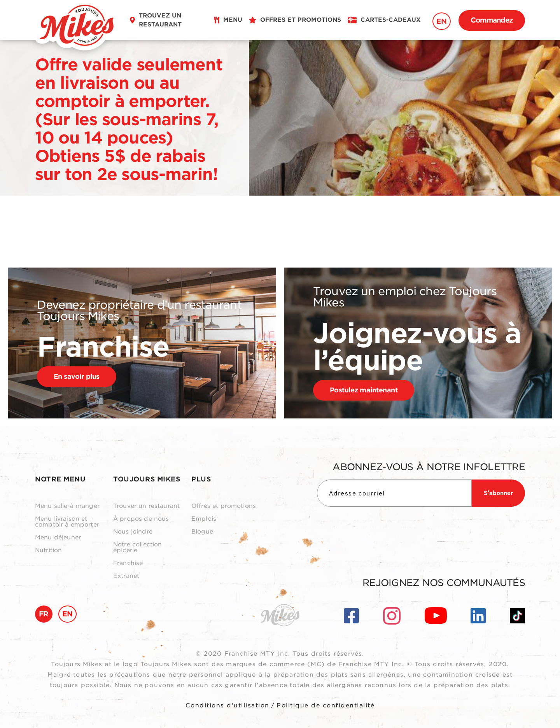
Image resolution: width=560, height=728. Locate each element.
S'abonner (498, 493)
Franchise (128, 563)
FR (44, 614)
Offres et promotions (224, 506)
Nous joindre (133, 532)
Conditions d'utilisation (227, 705)
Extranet (126, 576)
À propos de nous (141, 519)
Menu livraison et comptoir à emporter (67, 522)
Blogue (202, 532)
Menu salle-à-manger (67, 506)
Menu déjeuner (58, 538)
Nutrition (48, 550)
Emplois (204, 519)
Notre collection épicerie (137, 548)
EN (442, 21)
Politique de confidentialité (325, 705)
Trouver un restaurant (146, 506)
